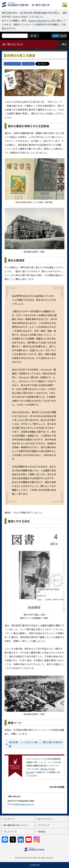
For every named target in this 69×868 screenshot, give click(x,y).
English (63, 36)
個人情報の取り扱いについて (16, 825)
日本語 (55, 36)
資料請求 (42, 832)
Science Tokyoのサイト (40, 20)
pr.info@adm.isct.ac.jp (23, 804)
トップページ (9, 819)
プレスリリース (10, 832)
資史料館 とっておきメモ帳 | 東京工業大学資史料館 (36, 744)
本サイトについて (45, 819)
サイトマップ (44, 825)
